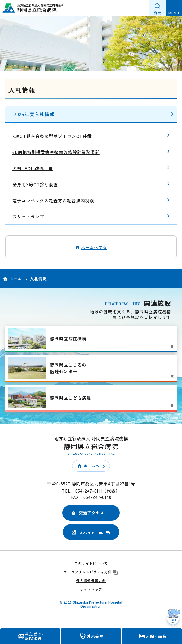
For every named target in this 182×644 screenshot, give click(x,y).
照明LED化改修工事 (33, 168)
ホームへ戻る (94, 247)
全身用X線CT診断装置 (35, 184)
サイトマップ (91, 589)
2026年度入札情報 (34, 114)
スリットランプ (28, 217)
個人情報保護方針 (91, 581)
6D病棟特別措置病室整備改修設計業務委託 (56, 152)
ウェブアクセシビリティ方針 (91, 572)
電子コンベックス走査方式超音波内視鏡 (53, 200)
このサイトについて (91, 563)
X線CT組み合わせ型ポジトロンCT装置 (52, 136)
